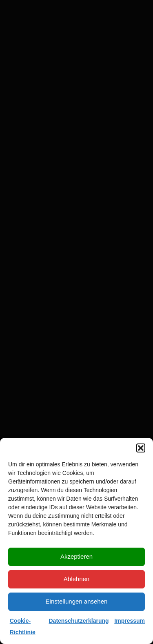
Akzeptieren (76, 556)
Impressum (130, 621)
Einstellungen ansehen (77, 601)
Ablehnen (76, 579)
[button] (141, 448)
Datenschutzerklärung (79, 621)
